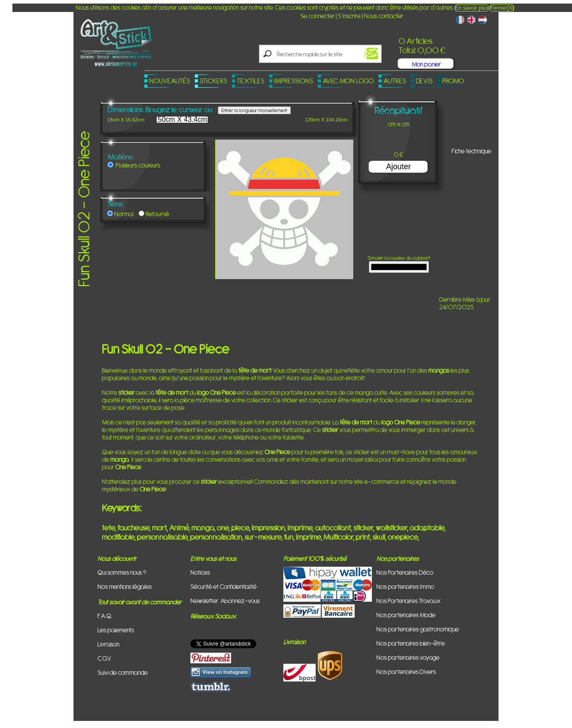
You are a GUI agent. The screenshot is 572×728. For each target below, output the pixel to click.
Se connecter (317, 16)
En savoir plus (472, 8)
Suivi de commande (123, 672)
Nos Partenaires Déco (405, 572)
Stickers (213, 81)
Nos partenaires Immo (405, 586)
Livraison (108, 644)
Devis (424, 81)
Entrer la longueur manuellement (254, 110)
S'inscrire (349, 16)
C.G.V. (104, 658)
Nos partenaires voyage (408, 657)
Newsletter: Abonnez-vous (225, 601)
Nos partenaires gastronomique (418, 629)
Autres (395, 81)
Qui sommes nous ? (122, 572)
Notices (200, 572)
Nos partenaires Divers (406, 672)
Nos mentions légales (125, 586)
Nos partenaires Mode (406, 615)
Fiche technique (472, 151)
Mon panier (426, 64)
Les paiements (116, 630)
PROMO (453, 81)
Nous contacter (384, 16)
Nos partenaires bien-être (411, 643)
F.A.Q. (105, 616)
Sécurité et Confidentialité (224, 586)
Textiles (251, 81)
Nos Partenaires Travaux (408, 601)
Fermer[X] (502, 8)
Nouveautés (170, 81)
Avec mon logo (348, 81)
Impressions (294, 81)
